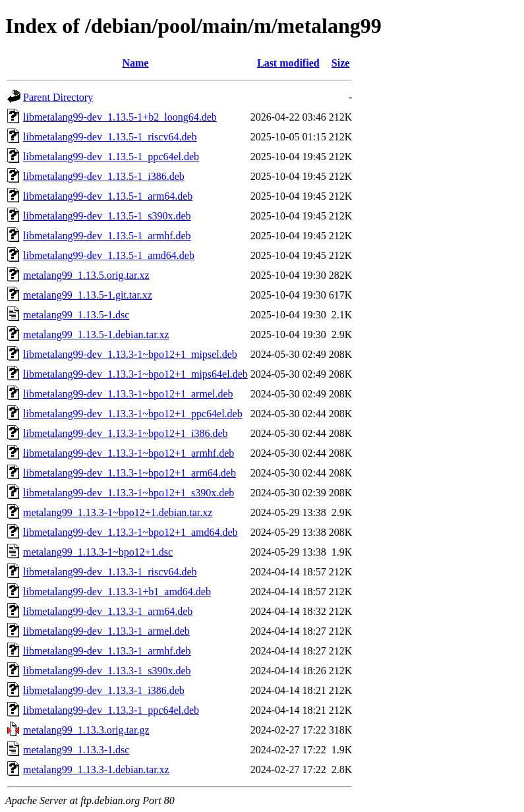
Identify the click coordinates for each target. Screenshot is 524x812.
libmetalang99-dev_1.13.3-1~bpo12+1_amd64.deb (131, 532)
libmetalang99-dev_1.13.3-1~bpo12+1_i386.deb (126, 433)
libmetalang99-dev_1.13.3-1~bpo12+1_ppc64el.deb (133, 414)
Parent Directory (58, 97)
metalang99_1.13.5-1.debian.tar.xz (96, 334)
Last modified (288, 63)
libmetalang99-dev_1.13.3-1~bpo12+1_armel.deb (128, 394)
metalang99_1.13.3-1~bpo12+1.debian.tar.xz (118, 512)
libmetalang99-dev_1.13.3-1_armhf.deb (107, 651)
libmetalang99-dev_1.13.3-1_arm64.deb (108, 611)
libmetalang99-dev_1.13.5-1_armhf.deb (107, 236)
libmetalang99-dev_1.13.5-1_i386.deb (104, 176)
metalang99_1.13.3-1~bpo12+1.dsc (98, 552)
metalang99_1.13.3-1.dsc (76, 750)
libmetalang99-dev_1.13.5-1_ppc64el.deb (111, 157)
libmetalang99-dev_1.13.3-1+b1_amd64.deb (117, 592)
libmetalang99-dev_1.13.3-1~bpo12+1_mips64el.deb (135, 374)
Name (135, 63)
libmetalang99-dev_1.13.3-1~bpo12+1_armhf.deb (129, 453)
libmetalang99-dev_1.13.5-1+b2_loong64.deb (120, 117)
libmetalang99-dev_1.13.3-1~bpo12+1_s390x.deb (129, 493)
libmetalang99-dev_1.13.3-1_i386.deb (104, 690)
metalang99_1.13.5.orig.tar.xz (86, 275)
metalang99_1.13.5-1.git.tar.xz (88, 295)
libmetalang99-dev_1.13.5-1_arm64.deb (108, 196)
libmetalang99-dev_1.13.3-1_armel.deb (106, 631)
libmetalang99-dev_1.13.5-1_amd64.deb (109, 255)
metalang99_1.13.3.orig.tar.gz (86, 730)
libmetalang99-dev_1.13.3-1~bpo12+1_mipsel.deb (130, 354)
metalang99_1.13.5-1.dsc (76, 315)
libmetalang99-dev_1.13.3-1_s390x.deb (107, 671)
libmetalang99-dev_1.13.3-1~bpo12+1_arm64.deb (130, 473)
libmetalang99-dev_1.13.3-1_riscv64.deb (110, 572)
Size (341, 63)
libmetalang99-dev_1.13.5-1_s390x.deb (107, 216)
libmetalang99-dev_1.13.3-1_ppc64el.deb (111, 710)
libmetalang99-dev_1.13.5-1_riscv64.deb (110, 137)
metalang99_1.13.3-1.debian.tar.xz (96, 769)
